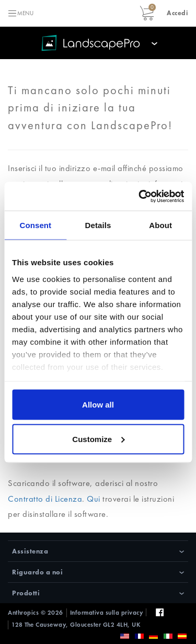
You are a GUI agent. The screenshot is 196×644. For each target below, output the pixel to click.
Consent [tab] (35, 225)
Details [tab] (98, 225)
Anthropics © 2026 (36, 613)
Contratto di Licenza (45, 499)
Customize (98, 439)
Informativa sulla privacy (107, 613)
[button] (177, 13)
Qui (94, 499)
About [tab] (160, 225)
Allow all (98, 405)
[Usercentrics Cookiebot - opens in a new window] (140, 196)
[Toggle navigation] (20, 13)
